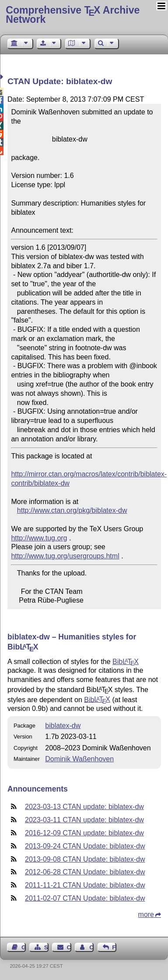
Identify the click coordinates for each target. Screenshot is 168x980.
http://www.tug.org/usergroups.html (65, 556)
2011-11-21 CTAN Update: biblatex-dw (85, 885)
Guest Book (24, 947)
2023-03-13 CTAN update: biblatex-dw (84, 807)
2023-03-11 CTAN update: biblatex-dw (84, 820)
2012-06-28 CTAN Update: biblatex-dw (85, 872)
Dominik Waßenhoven (79, 759)
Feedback (114, 947)
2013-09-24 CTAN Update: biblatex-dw (85, 846)
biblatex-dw (63, 726)
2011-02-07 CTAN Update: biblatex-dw (85, 898)
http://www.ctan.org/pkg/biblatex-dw (72, 510)
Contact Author (91, 947)
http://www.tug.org (39, 538)
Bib (126, 662)
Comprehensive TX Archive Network (73, 15)
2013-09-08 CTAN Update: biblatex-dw (85, 859)
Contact (69, 947)
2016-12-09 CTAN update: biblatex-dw (84, 833)
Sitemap (46, 947)
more (146, 914)
